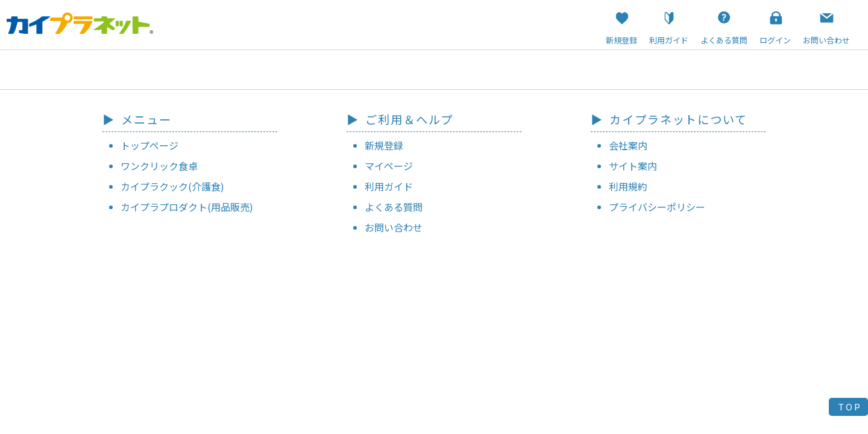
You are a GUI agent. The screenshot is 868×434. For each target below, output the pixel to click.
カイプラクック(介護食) (172, 186)
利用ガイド (389, 186)
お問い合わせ (394, 227)
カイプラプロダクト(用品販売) (187, 207)
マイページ (389, 166)
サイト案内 (633, 166)
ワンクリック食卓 (159, 166)
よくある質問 (394, 207)
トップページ (149, 145)
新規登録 (384, 145)
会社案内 (628, 145)
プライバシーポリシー (657, 207)
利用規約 (628, 186)
